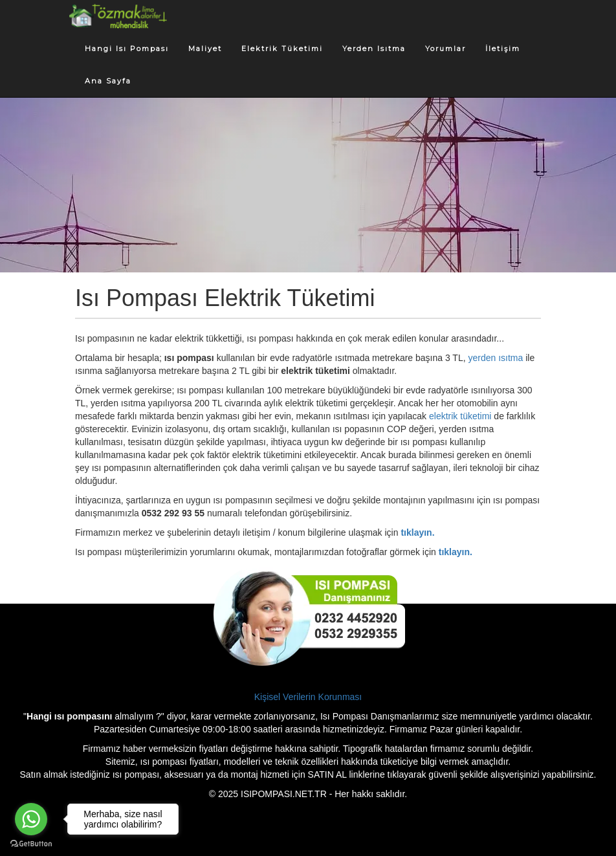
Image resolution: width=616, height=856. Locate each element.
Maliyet (205, 49)
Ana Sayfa (108, 81)
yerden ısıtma (496, 358)
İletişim (503, 49)
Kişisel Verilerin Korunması (308, 697)
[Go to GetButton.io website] (31, 843)
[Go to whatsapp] (31, 819)
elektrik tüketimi (460, 416)
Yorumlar (445, 49)
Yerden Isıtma (374, 49)
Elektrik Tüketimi (282, 49)
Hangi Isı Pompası (127, 49)
